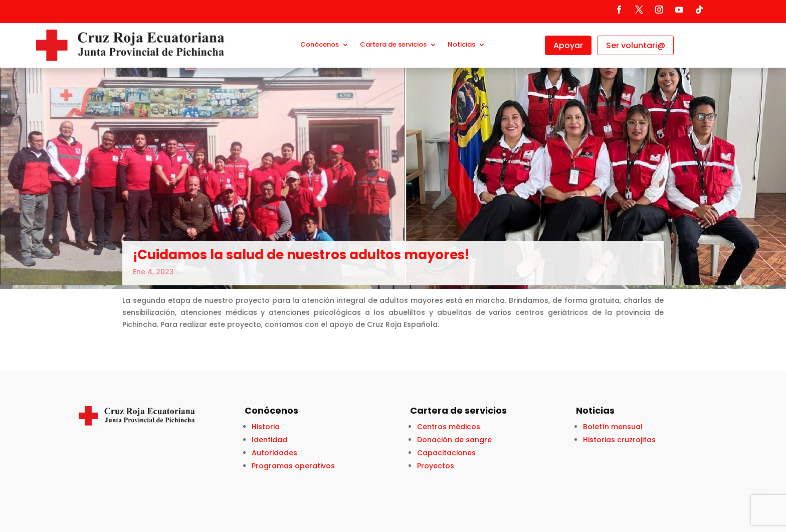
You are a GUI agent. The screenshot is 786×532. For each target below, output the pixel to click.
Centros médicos (449, 427)
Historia (266, 427)
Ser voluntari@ (636, 45)
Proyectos (436, 466)
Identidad (269, 440)
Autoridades (274, 453)
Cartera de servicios (393, 45)
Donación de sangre (454, 440)
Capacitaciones (446, 453)
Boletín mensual (613, 427)
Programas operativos (293, 466)
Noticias (461, 45)
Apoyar (568, 45)
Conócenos (320, 45)
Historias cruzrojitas (619, 440)
